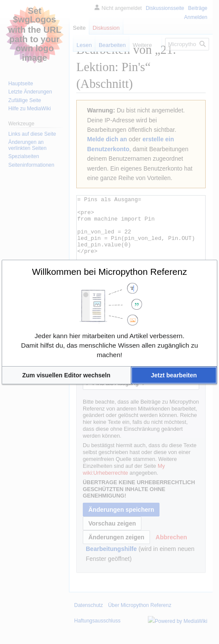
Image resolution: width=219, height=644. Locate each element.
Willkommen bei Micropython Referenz (109, 272)
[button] (66, 375)
